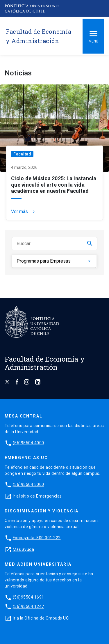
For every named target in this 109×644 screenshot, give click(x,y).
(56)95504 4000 (28, 443)
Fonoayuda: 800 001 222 (37, 538)
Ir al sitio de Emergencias (37, 496)
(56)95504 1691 (28, 597)
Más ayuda (24, 549)
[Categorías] (54, 261)
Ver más (24, 212)
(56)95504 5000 (28, 484)
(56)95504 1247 (28, 606)
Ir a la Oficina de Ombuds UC (41, 618)
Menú (93, 36)
